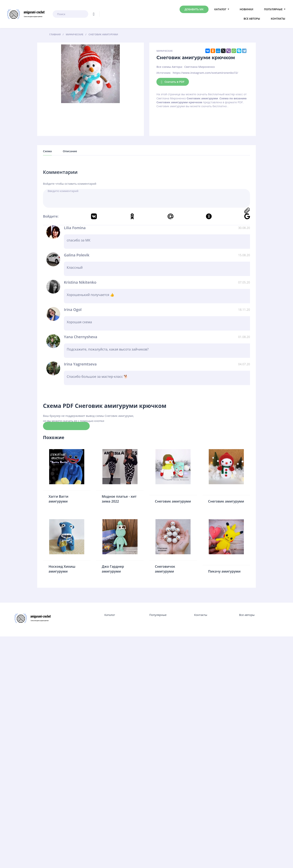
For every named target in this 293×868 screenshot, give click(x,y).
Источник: (164, 73)
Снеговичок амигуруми (165, 569)
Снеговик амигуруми (173, 501)
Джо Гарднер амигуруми (113, 569)
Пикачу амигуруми (224, 571)
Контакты (278, 19)
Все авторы (252, 19)
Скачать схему (66, 426)
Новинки (246, 9)
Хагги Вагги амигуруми (58, 499)
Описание (70, 151)
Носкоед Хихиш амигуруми (62, 569)
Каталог (220, 9)
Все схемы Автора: (169, 67)
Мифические (165, 51)
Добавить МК (194, 9)
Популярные (273, 9)
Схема (47, 151)
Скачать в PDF (173, 82)
